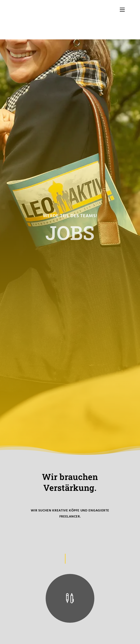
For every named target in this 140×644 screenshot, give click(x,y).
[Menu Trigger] (122, 10)
